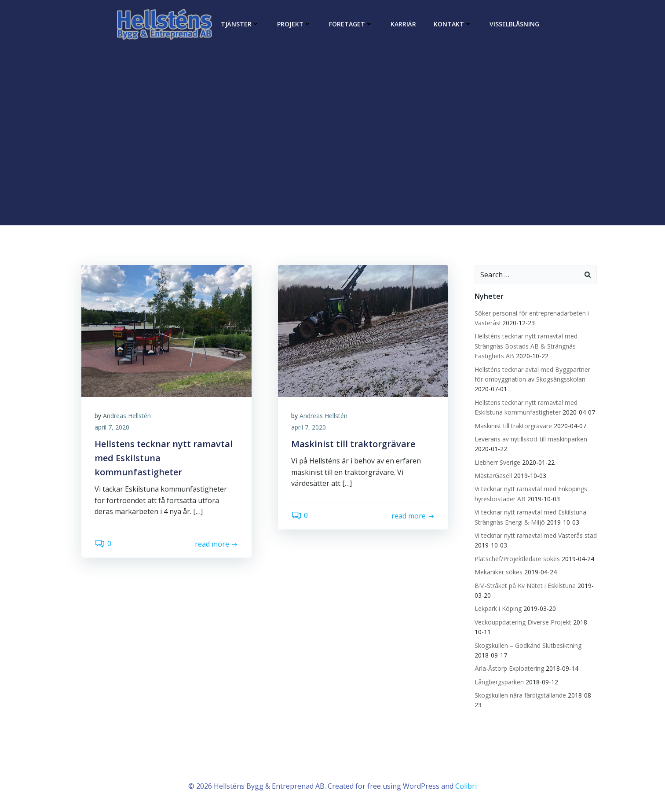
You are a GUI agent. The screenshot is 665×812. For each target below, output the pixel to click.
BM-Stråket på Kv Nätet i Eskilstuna (525, 586)
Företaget (351, 24)
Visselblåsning (514, 24)
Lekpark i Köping (498, 608)
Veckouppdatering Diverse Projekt (523, 622)
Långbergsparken (499, 682)
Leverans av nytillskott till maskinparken (531, 439)
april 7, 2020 (112, 427)
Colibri (466, 786)
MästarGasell (493, 476)
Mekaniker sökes (499, 572)
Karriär (403, 24)
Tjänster (240, 24)
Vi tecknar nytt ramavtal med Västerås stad (536, 535)
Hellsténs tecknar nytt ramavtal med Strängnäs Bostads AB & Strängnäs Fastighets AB (526, 346)
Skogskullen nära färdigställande (520, 695)
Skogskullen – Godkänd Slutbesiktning (528, 645)
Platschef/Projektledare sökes (517, 559)
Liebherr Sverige (497, 462)
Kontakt (453, 24)
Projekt (294, 24)
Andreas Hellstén (127, 416)
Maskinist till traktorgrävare (513, 426)
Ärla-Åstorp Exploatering (509, 668)
